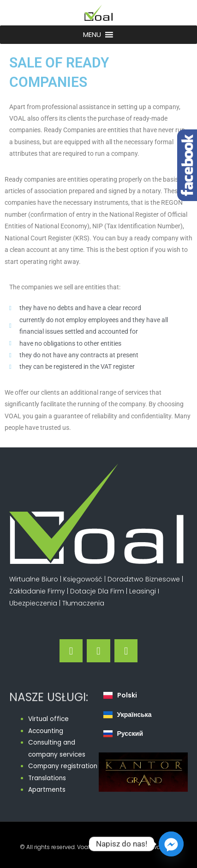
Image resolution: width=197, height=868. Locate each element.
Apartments (47, 790)
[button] (92, 35)
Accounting (46, 731)
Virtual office (48, 719)
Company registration (63, 766)
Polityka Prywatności (149, 847)
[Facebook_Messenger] (171, 844)
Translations (47, 778)
